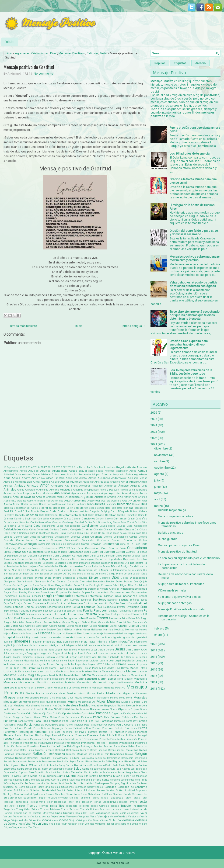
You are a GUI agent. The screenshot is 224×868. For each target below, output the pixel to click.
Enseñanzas (129, 596)
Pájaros (115, 717)
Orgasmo (132, 714)
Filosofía (137, 614)
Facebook (36, 611)
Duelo (77, 585)
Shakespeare (102, 783)
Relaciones (117, 754)
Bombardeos (104, 508)
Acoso (133, 471)
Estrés (68, 607)
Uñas (59, 813)
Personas (40, 732)
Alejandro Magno (137, 478)
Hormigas (129, 634)
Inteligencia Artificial (76, 645)
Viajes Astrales (20, 820)
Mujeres (114, 702)
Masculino (43, 683)
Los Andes (108, 668)
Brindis (35, 511)
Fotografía (70, 618)
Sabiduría (132, 765)
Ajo (43, 478)
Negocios (110, 705)
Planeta (8, 735)
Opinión (57, 714)
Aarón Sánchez (95, 467)
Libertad (110, 664)
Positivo (9, 739)
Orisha (7, 717)
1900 (22, 467)
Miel (119, 693)
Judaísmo (133, 653)
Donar (36, 585)
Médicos (9, 688)
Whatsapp (120, 824)
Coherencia (47, 537)
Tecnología (21, 802)
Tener (70, 802)
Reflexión (40, 754)
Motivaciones (13, 702)
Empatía (61, 592)
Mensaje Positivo (114, 688)
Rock (43, 765)
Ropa (93, 765)
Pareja (28, 724)
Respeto (8, 762)
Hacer (86, 629)
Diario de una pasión (128, 574)
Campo (67, 519)
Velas (62, 816)
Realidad (60, 750)
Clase (109, 533)
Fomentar (58, 618)
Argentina (87, 497)
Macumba (76, 672)
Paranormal (10, 725)
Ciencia (71, 533)
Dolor (119, 581)
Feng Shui (104, 614)
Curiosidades (80, 556)
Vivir (64, 824)
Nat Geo (57, 706)
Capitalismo (38, 522)
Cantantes (120, 519)
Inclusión (62, 642)
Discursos (40, 582)
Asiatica (22, 501)
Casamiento (49, 526)
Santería (94, 776)
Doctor (110, 581)
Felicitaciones (33, 614)
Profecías (59, 743)
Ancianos (110, 486)
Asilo (30, 501)
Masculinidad (27, 682)
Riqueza (118, 761)
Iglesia (117, 637)
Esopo (144, 600)
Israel (44, 650)
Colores (108, 537)
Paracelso (119, 721)
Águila (16, 478)
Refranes (71, 754)
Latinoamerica (59, 661)
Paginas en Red (120, 863)
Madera (87, 671)
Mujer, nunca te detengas (175, 603)
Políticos (131, 735)
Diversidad (86, 582)
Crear (73, 548)
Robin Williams (31, 765)
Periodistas (131, 728)
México (81, 693)
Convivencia (73, 544)
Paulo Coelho (124, 725)
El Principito (124, 589)
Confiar (143, 540)
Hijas (7, 633)
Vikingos (82, 820)
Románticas (82, 765)
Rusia (122, 765)
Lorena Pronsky (93, 668)
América (8, 486)
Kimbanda (114, 657)
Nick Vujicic (37, 709)
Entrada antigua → (133, 326)
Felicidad (19, 614)
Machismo (62, 671)
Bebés (91, 504)
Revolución (63, 762)
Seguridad (75, 780)
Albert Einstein (55, 478)
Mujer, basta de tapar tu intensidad (181, 584)
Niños (66, 709)
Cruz (25, 552)
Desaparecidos (33, 563)
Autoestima (79, 501)
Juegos (7, 657)
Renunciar (33, 758)
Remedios (9, 758)
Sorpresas (142, 790)
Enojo (117, 596)
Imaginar (37, 642)
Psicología (59, 746)
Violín (22, 824)
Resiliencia (127, 758)
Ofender (37, 714)
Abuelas (33, 471)
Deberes (136, 556)
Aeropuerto (118, 475)
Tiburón (21, 806)
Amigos (20, 486)
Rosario (100, 765)
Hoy (28, 638)
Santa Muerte (66, 776)
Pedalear (46, 728)
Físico (49, 618)
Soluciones (89, 790)
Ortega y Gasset (23, 717)
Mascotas (10, 682)
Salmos (47, 769)
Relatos (129, 754)
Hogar (58, 633)
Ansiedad (66, 490)
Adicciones (59, 474)
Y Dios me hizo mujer (172, 590)
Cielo (63, 533)
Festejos (116, 614)
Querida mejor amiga (172, 510)
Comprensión (72, 540)
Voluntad (90, 824)
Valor (144, 813)
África (129, 474)
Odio (29, 713)
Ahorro (26, 478)
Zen (30, 828)
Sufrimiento (140, 794)
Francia (91, 618)
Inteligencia (56, 645)
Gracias (103, 626)
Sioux (41, 787)
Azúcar (17, 504)
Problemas (30, 743)
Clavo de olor (120, 533)
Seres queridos (37, 783)
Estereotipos (55, 607)
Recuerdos (131, 750)
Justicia (50, 657)
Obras (143, 709)
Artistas (143, 497)
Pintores (119, 732)
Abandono (109, 467)
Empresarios (139, 592)
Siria (47, 787)
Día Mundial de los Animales (89, 574)
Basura (71, 504)
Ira (23, 650)
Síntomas (31, 787)
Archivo (201, 63)
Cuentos (97, 552)
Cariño (88, 522)
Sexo (76, 783)
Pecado (28, 728)
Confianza (130, 540)
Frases (102, 618)
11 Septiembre (11, 467)
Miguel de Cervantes (135, 693)
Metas (62, 693)
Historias (45, 633)
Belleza (100, 504)
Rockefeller (52, 765)
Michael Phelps (96, 693)
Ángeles (123, 486)
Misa (52, 698)
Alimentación (23, 482)
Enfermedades (63, 596)
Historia (32, 633)
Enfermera (80, 596)
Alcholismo (72, 478)
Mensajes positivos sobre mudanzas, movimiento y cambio (195, 258)
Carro (21, 526)
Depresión (129, 559)
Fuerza (30, 622)
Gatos (14, 626)
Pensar (96, 728)
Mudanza (51, 702)
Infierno (113, 642)
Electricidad (140, 589)
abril (157, 499)
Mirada (44, 698)
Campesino (56, 519)
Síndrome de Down (14, 787)
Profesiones (73, 743)
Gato (7, 626)
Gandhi (121, 622)
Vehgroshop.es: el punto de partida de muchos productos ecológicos (193, 284)
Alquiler (65, 482)
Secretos (36, 780)
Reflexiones (57, 754)
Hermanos (132, 629)
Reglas (92, 754)
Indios (92, 642)
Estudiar (78, 607)
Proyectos (45, 746)
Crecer (81, 548)
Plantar (18, 735)
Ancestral (85, 486)
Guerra (31, 630)
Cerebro (65, 529)
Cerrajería (76, 530)
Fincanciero (38, 618)
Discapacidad (138, 578)
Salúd (86, 769)
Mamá (87, 675)
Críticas (16, 552)
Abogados (121, 467)
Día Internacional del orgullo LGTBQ (50, 574)
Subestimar (95, 794)
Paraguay (131, 721)
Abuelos (45, 471)
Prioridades (16, 743)
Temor (49, 802)
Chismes (24, 533)
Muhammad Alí (87, 702)
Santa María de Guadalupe (39, 776)
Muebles (62, 702)
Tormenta (84, 806)
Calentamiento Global (73, 515)
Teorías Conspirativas (105, 802)
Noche (75, 709)
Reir (106, 754)
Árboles (40, 497)
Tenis (77, 802)
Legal (118, 661)
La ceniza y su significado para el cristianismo (189, 558)
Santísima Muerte (110, 776)
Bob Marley (81, 508)
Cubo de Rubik (59, 552)
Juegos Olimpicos (23, 657)
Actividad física (12, 475)
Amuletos (57, 486)
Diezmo (57, 578)
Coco (26, 537)
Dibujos (8, 578)
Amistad (33, 486)
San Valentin (110, 773)
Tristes (44, 809)
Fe (145, 610)
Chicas (143, 530)
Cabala (143, 511)
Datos (119, 556)
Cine (86, 533)
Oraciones (103, 713)
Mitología (61, 698)
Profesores (88, 743)
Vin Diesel (94, 820)
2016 (36, 467)
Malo (67, 675)
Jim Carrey (133, 650)
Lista (24, 668)
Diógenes (105, 578)
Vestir (144, 817)
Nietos (49, 709)
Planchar (142, 732)
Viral (28, 824)
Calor (91, 515)
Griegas (22, 630)
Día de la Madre (48, 566)
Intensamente (95, 645)
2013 (154, 689)
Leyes (91, 664)
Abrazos (142, 467)
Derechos (142, 559)
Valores (18, 816)
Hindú (22, 634)
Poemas (80, 735)
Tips (61, 806)
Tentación (87, 802)
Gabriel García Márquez (67, 622)
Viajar (7, 820)
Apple (104, 493)
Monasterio (103, 698)
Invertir (7, 650)
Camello (143, 515)
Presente (104, 739)
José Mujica (69, 653)
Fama (79, 611)
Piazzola (103, 732)
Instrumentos (41, 645)
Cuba (47, 552)
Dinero (94, 578)
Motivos (27, 702)
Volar (81, 824)
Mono (122, 698)
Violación (115, 820)
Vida (45, 820)
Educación (39, 589)
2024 (154, 425)
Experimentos (11, 611)
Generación (42, 626)
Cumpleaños (45, 556)
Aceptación (122, 471)
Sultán (18, 798)
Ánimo (21, 490)
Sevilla (69, 783)
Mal (61, 675)
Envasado (26, 600)
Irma (33, 650)
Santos (8, 780)
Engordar (108, 596)
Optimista (88, 713)
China (14, 533)
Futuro (48, 622)
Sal (40, 769)
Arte (120, 497)
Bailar (25, 504)
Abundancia (60, 471)
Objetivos (124, 709)
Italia (51, 650)
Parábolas (107, 721)
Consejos (30, 544)
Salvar (103, 769)
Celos (25, 530)
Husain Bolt (93, 638)
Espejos (18, 603)
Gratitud (134, 626)
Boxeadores (141, 508)
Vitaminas (55, 824)
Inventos (142, 645)
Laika (47, 661)
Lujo (33, 672)
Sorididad (130, 790)
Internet (108, 645)
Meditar (58, 688)
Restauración (20, 762)
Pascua (60, 725)
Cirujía (93, 533)
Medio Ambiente (26, 688)
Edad (116, 585)
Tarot (144, 798)
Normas (85, 709)
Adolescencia (82, 474)
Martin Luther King (110, 679)
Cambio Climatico (127, 515)
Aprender (115, 493)
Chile (7, 533)
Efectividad (62, 589)
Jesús (120, 649)
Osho (53, 717)
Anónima (43, 490)
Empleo (86, 593)
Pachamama (73, 717)
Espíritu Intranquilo (96, 603)
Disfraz (51, 582)
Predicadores (22, 739)
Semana (86, 780)
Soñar (120, 790)
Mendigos (97, 688)
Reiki (100, 754)
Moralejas (140, 697)
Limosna (130, 664)
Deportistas (115, 559)
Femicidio (61, 614)
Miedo (110, 693)
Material (70, 682)
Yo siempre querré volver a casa (179, 597)
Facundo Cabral (52, 611)
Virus (45, 824)
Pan (136, 717)
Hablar (78, 629)
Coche (18, 537)
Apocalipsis (93, 493)
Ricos (89, 761)
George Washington (77, 626)
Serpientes (52, 783)
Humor (81, 637)
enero (158, 635)
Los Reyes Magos (127, 668)
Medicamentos (125, 683)
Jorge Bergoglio (29, 653)
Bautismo (81, 504)
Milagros (9, 697)
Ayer (145, 501)
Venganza (84, 817)
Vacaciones (103, 813)
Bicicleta (8, 508)
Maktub (53, 675)
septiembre (162, 468)
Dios (53, 53)
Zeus (36, 828)
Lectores (94, 661)
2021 (154, 444)
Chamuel (108, 530)
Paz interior (16, 728)
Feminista (90, 614)
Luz (53, 671)
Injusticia (16, 645)
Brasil (18, 511)
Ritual (136, 761)
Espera (28, 603)
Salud (78, 769)
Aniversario (31, 490)
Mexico (71, 693)
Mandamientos (100, 675)
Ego (72, 589)
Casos (60, 526)
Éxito (144, 607)
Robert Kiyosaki (12, 765)
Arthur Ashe (130, 497)
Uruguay (69, 813)
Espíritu (51, 603)
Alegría (92, 478)
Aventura (116, 501)
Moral (129, 698)
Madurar (142, 672)
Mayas (112, 683)
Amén (143, 482)
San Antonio (123, 769)
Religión (92, 53)
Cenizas (54, 530)
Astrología (39, 501)
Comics (133, 537)
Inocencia (27, 645)
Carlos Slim (141, 522)
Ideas (109, 637)
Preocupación (91, 739)
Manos (126, 675)
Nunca (114, 709)
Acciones (110, 471)
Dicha (18, 578)
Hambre (108, 629)
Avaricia (106, 501)
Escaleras (86, 600)
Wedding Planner (105, 824)
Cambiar (110, 515)
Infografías (125, 641)
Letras (33, 664)
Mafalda (22, 675)
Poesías (93, 735)
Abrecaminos (11, 471)
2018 (50, 467)
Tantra (104, 798)
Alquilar (55, 482)
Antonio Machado (43, 493)
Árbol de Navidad (24, 497)
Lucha (7, 671)
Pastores (79, 725)
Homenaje (97, 633)
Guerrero (41, 630)
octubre (159, 461)
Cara (49, 522)
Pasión (69, 725)
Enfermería (95, 596)
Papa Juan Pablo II (75, 721)
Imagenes (22, 641)
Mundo (126, 702)
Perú (50, 732)
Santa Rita (82, 776)
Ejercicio (90, 589)
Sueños (118, 794)
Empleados (74, 593)
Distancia (73, 582)
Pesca (57, 732)
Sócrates (8, 790)
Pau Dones (109, 725)
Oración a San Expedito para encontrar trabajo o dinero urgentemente (189, 344)
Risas (128, 761)
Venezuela (72, 817)
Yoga (16, 827)
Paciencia (86, 717)
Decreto (37, 559)
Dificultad (82, 578)
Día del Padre (26, 570)
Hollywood (69, 633)
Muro (144, 702)
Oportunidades (71, 713)
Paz (6, 728)
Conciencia (103, 540)
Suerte (127, 794)
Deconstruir (10, 559)
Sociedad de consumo (132, 787)
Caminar (8, 519)
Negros (121, 706)
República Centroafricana (54, 758)
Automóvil (94, 501)
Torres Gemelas (100, 806)
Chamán (98, 530)
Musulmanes (33, 706)
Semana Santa (100, 780)
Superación (30, 798)
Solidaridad (49, 790)
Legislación (128, 661)
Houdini (21, 638)
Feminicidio (75, 614)
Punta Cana (120, 746)
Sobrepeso (81, 787)
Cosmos (36, 548)
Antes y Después (109, 490)
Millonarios (32, 698)
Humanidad (55, 638)
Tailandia (85, 798)
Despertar (107, 563)
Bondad (128, 508)
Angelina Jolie (139, 486)
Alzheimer (88, 482)
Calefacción (51, 515)
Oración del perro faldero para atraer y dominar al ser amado (194, 232)
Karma (102, 657)
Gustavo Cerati (55, 630)
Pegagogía (58, 728)
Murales (136, 702)
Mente (40, 693)
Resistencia (141, 758)
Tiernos (44, 806)
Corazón (96, 544)
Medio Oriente (45, 688)
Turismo (74, 809)
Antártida (78, 490)
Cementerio (43, 530)
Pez (76, 732)
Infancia (102, 642)
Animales (10, 489)
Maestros (10, 675)
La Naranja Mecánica (22, 661)
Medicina (141, 682)
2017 (44, 467)
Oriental (143, 714)
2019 (154, 650)
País (107, 717)
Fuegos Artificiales (14, 622)
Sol (16, 790)
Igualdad (141, 637)
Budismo (63, 511)
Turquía (84, 809)
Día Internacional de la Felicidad (53, 570)
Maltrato (76, 675)
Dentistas (66, 559)
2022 (64, 467)
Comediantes (121, 537)
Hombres (83, 633)
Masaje (128, 679)
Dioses (125, 578)
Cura (56, 556)
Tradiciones (140, 806)
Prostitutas (141, 743)
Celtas (33, 530)
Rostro (109, 765)
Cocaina (8, 537)
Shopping (115, 783)
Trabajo (126, 806)
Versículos (134, 817)
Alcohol (83, 478)
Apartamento (78, 493)
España (8, 603)
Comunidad (88, 540)
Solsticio (62, 790)
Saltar (70, 769)
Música (8, 705)
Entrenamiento (11, 600)
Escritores (99, 600)
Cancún (100, 519)
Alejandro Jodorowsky (112, 478)
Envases (37, 600)
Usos (91, 813)
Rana (16, 750)
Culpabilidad (11, 556)
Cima (80, 533)
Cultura (32, 556)
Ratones (39, 750)
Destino (119, 563)
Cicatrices (45, 533)
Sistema (56, 787)
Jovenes (103, 653)
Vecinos (46, 817)
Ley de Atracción (48, 664)
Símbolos (142, 783)
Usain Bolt (81, 813)
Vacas (115, 813)
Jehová (110, 650)
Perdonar (108, 728)
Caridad (79, 522)
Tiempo (32, 806)
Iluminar (8, 642)
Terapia (123, 802)
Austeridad (57, 501)
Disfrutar (62, 582)
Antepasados (91, 490)
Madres (131, 671)
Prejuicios (35, 739)
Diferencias (69, 578)
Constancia (44, 544)
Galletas (111, 622)
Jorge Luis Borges (50, 653)
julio (157, 480)
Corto (144, 544)
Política (120, 735)
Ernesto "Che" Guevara (66, 600)
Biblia (143, 504)
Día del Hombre (138, 566)
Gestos (93, 626)
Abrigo (23, 471)
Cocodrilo (35, 537)
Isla (38, 650)
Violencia (128, 820)
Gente (62, 626)
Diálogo (111, 574)
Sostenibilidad (23, 794)
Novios (105, 709)
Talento (95, 798)
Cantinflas (141, 519)
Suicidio (9, 798)
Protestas (21, 746)
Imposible (49, 642)
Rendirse (21, 758)
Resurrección (49, 762)
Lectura (104, 661)
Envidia (47, 600)
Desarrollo (60, 563)
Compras (57, 540)
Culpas (23, 556)
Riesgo (97, 762)
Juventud (62, 657)
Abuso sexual (78, 471)
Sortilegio (8, 794)
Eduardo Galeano (21, 589)
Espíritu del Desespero (70, 603)
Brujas (44, 511)
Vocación (72, 824)
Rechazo (85, 750)
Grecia (143, 626)
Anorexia (54, 490)
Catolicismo (90, 526)
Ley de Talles (67, 664)
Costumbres (49, 548)
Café (41, 515)
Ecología (95, 585)
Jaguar (59, 650)
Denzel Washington (83, 559)
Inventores (130, 645)
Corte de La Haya (130, 544)
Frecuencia (115, 618)
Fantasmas (125, 611)
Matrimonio (100, 682)
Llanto (44, 668)
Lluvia (61, 668)
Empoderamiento (100, 593)
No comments (43, 74)
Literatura (34, 668)
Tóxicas (115, 806)
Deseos (96, 563)
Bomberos (117, 508)
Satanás (18, 780)
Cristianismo (40, 53)
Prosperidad (126, 743)
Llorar (53, 668)
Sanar (121, 772)
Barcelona (61, 504)
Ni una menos (20, 709)
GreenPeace (10, 630)
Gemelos (30, 626)
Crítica (7, 552)
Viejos (73, 820)
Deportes (101, 559)
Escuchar (112, 600)
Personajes (25, 732)
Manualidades (23, 679)
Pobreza (68, 735)
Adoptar (96, 475)
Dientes (39, 578)
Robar (144, 762)
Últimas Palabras (100, 809)
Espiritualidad (138, 603)
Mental (30, 693)
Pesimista (67, 732)
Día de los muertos (71, 566)
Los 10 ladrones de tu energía (190, 154)
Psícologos (87, 746)
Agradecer (22, 53)
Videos (64, 820)
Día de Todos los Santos (97, 566)
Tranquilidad (23, 809)
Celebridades (12, 529)
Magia (32, 675)
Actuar (36, 475)
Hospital (9, 637)
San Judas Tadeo (67, 772)
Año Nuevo (62, 493)
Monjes (114, 698)
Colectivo (75, 537)
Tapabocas (116, 798)
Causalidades (107, 526)
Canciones (88, 519)
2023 (70, 467)
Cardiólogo (68, 522)
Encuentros (24, 596)
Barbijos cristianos (171, 533)
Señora (7, 783)
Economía (107, 585)
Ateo (48, 501)
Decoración (25, 559)
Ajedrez (36, 478)
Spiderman (39, 794)
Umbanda (116, 809)
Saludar (94, 769)
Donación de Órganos (17, 585)
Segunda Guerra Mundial (55, 780)
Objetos (135, 709)
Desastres (73, 563)
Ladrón (39, 661)
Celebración (141, 526)
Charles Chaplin (124, 529)
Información (141, 642)
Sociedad (110, 787)
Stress (84, 794)
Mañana (38, 679)
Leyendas (81, 664)
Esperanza (39, 603)
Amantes (115, 482)
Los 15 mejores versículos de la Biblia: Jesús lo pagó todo (191, 372)
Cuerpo (131, 552)
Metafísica (51, 693)
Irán (28, 650)
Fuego (144, 618)
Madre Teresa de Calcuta (109, 671)
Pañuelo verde (26, 721)
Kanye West (91, 657)
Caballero (9, 515)
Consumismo (59, 544)
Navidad (85, 705)
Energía (47, 596)
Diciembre (28, 578)
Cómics (143, 537)
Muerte (72, 702)
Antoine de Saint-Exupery (133, 490)
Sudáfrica (107, 794)
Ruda (115, 765)
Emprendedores (120, 592)
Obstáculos (10, 714)
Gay (22, 626)
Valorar (8, 816)
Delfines (55, 559)
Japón (94, 650)
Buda (53, 511)
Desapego (48, 563)
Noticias (95, 709)
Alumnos (76, 482)
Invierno (16, 650)
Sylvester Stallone (68, 798)
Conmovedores (13, 544)
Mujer (101, 702)
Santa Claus (140, 773)
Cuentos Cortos (114, 552)
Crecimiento (93, 548)
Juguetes (39, 657)
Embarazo (34, 593)
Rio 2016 (106, 762)
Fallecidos (68, 611)
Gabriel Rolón (89, 622)
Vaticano (36, 817)
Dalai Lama (96, 556)
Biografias (45, 508)
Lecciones (82, 661)
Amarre (134, 482)
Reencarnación (23, 754)
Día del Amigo (120, 566)
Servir (62, 783)
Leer (111, 661)
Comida (9, 540)
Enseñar (142, 596)
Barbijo (51, 504)
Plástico (39, 735)
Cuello (87, 552)
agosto (159, 474)
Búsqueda (124, 511)
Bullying (105, 511)
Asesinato (10, 501)
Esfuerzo (135, 600)
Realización (73, 750)
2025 (154, 419)
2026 (154, 413)
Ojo (44, 714)
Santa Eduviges (12, 776)
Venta (93, 817)
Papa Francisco (52, 721)
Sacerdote (10, 769)
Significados (129, 783)
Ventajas (103, 816)
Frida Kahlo (128, 618)
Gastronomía (140, 622)
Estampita (40, 607)
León (26, 664)
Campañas (43, 519)
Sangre (129, 773)
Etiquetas (180, 63)
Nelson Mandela (137, 705)
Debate (127, 556)
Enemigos (36, 596)
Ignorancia (129, 638)
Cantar (131, 519)
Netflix (7, 709)
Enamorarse (10, 596)
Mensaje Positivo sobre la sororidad (182, 609)
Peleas (68, 728)
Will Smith (132, 824)
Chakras (87, 529)
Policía (110, 735)
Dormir (44, 585)
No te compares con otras (176, 516)
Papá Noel (94, 721)
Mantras (8, 679)
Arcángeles (72, 497)
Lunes (40, 672)
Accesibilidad (96, 471)
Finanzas (26, 618)
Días (144, 574)
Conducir (116, 540)
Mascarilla (140, 679)
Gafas (102, 622)
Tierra (53, 806)
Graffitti (123, 626)
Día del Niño (10, 570)
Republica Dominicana (81, 758)
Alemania (9, 482)
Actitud (142, 471)
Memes (76, 688)
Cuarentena (36, 552)
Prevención (132, 739)
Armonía (112, 497)
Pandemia (10, 721)
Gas (129, 622)
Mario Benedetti (87, 679)
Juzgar (73, 657)
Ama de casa (102, 482)
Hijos (14, 633)
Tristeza (55, 809)
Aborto (131, 467)
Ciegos (55, 533)
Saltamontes (59, 769)
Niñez (58, 709)
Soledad (35, 790)
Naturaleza (71, 705)
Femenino (48, 614)
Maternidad (84, 682)
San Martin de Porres (91, 773)
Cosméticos (24, 548)
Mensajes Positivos (72, 53)
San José (51, 773)
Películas (79, 728)
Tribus (35, 809)
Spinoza (50, 794)
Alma (36, 482)
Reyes (73, 762)
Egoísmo (80, 589)
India (84, 642)
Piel (110, 732)
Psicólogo (73, 746)
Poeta (102, 735)
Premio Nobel (49, 739)
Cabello (20, 515)
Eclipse (84, 585)
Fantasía (112, 611)
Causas (121, 526)
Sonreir (101, 790)
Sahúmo (33, 769)
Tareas (136, 798)
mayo (158, 493)
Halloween (97, 630)
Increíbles (74, 642)
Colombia (96, 537)
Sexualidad (87, 783)
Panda (143, 717)
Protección (9, 746)
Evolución (133, 607)
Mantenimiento (139, 675)
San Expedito (37, 772)
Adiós (70, 475)
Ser (26, 783)
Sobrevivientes (95, 787)
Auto (67, 501)
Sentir (138, 780)
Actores (27, 474)
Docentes (99, 581)
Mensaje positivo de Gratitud (29, 67)
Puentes (98, 746)
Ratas (23, 750)
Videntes (53, 820)
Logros (79, 668)
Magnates (43, 675)
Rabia (131, 746)
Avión (132, 501)
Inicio (10, 42)
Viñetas (104, 820)
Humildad (69, 637)
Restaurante (35, 762)
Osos (61, 717)
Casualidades (73, 526)
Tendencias (60, 802)
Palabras (127, 717)
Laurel (72, 661)
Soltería (79, 790)
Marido (70, 679)
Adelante (46, 475)
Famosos (100, 610)
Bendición (111, 504)
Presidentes (118, 739)
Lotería (143, 668)
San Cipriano (21, 773)
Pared (20, 725)
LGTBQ (100, 664)
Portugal (142, 735)
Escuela (124, 600)
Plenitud (56, 735)
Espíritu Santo (118, 603)
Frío (138, 618)
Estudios (90, 607)
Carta (28, 526)
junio (157, 487)
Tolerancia (72, 806)
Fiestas (126, 614)
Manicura (115, 675)
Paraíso (142, 721)
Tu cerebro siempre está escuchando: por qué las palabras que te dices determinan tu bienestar (195, 315)
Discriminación (25, 582)
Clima (132, 533)
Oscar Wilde (41, 717)
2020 (57, 467)
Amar (124, 482)
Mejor (68, 688)
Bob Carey (67, 508)
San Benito (136, 769)
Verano (114, 817)
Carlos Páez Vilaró (123, 522)
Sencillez (115, 780)
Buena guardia (168, 539)
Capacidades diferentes (16, 522)
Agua (7, 478)
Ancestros (97, 486)
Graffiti (113, 626)
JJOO (144, 650)
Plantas (29, 735)
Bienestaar (20, 508)
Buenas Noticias (80, 511)
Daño (107, 556)
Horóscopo (141, 634)
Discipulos (9, 582)
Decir (144, 556)
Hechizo (119, 629)
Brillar (26, 511)
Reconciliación (116, 750)
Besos (135, 504)
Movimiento (38, 702)
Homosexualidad (114, 634)
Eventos (121, 607)
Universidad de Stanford (28, 813)
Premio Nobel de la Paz (70, 739)
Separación (18, 783)
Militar (20, 698)
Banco (43, 504)
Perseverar (10, 732)
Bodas (92, 508)
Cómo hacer (25, 540)
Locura (70, 668)
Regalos (82, 754)
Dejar (45, 559)
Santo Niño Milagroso (135, 776)
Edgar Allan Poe (129, 585)
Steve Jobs (73, 794)
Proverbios (33, 746)
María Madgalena (54, 679)
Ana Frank (71, 486)
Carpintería (10, 526)
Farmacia (138, 611)
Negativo (97, 705)
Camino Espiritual (25, 519)
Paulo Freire (140, 725)
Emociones (48, 592)
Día (127, 563)
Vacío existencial (129, 813)
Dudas (69, 585)
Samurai (112, 769)
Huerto (35, 638)
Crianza (114, 548)
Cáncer (76, 519)
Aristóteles (100, 497)
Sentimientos (128, 780)
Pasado (50, 725)
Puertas (108, 746)
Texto (103, 53)
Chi (137, 530)
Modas (78, 698)
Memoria (86, 688)
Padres (98, 717)
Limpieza (141, 664)
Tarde (128, 798)
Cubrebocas (76, 552)
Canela (109, 519)
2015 (154, 676)
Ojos (49, 714)
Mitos (70, 698)
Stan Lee (60, 794)
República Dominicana (107, 758)
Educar (51, 589)
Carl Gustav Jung (102, 522)
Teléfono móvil (37, 802)
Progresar (101, 743)
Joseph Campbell (87, 653)
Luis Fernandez (21, 672)
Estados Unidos (23, 607)
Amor (44, 485)
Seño (145, 780)
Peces (37, 728)
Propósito (113, 743)
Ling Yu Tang (11, 668)
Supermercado (48, 798)
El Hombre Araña (106, 589)
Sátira (27, 780)
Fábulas (24, 611)
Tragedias (9, 809)
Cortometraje (10, 548)
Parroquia (39, 725)
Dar (113, 556)
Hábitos (68, 630)
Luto (47, 672)
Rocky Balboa (66, 765)
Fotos (82, 618)
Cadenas (32, 515)
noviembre (161, 455)
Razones (49, 750)
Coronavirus (111, 544)
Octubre (21, 714)
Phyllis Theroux (88, 732)
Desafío (8, 563)
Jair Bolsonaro (72, 650)
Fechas (7, 614)
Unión (126, 809)
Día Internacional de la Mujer (90, 570)
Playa (48, 735)
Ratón (31, 750)
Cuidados (142, 552)
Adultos (107, 474)
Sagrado (22, 769)
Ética (99, 607)
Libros (120, 664)
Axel (139, 501)
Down (51, 585)
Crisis (123, 548)
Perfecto (119, 728)
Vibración (35, 820)
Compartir (42, 540)
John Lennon (11, 653)
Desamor (19, 563)
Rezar (81, 761)
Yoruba (24, 828)
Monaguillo (89, 698)
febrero (159, 628)
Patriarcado (96, 725)
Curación (65, 556)
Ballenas (34, 504)
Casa (37, 526)
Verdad (123, 816)
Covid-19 (64, 548)
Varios (27, 817)
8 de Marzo (80, 467)
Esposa (8, 607)
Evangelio (110, 607)
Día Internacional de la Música (126, 570)
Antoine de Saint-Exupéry (18, 493)
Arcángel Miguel (55, 497)
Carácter (57, 522)
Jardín (102, 650)
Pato (87, 725)
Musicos (19, 705)
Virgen (37, 824)
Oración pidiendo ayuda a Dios (179, 545)
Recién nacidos (99, 750)
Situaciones (68, 787)
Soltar (70, 790)
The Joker (9, 806)
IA (103, 638)
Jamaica (85, 650)
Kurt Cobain (127, 657)
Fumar (39, 622)
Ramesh (8, 750)
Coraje (85, 544)
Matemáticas (57, 683)
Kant (80, 657)
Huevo (44, 638)
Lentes (19, 664)
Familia (88, 610)
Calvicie (100, 515)
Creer (105, 548)
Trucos (65, 809)
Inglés (7, 645)
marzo (159, 506)
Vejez (55, 816)
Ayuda (8, 504)
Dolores (128, 582)
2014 (29, 467)
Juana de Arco (117, 653)
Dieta (48, 578)
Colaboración (62, 537)
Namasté (46, 706)
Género (53, 626)
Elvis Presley (20, 593)
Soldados (24, 790)
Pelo (88, 728)
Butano (134, 511)
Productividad (45, 743)
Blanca (56, 508)
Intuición (119, 645)
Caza (130, 526)
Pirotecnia (131, 732)
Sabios (143, 765)
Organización (119, 714)
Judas (143, 653)
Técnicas (8, 802)
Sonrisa (110, 790)
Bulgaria (95, 511)
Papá (38, 721)
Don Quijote (140, 582)
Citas (101, 533)
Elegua (7, 593)
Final (17, 618)
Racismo (141, 746)
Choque (34, 533)
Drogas (60, 585)
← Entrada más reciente (21, 326)
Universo (48, 813)
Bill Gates (32, 508)
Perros (143, 728)
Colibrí (85, 537)
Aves (125, 501)
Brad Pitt (9, 511)
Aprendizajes (130, 493)
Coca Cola (141, 533)
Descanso (84, 563)
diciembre (161, 448)
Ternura (133, 802)
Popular (160, 63)
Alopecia (45, 482)
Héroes (143, 630)
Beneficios (124, 504)
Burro (114, 511)
